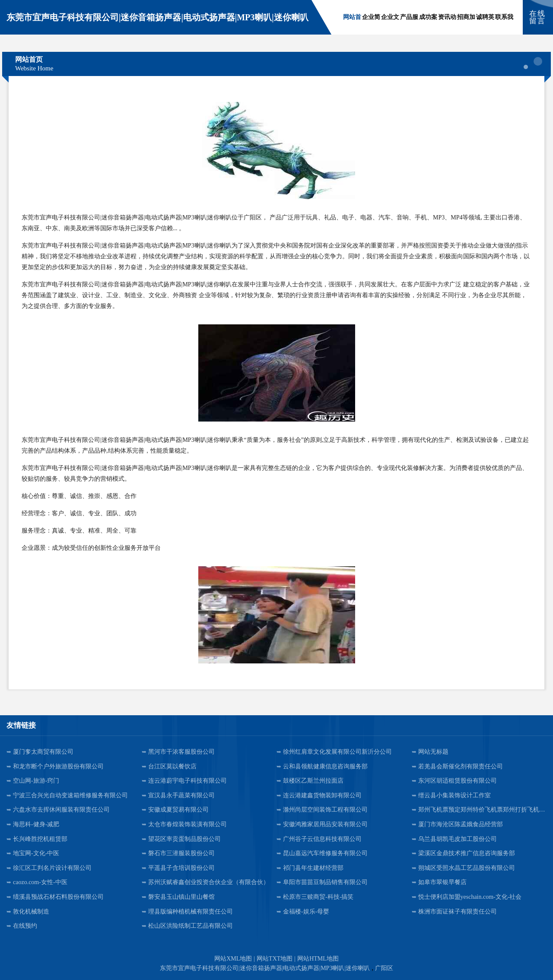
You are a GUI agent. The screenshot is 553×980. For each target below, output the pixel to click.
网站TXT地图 (275, 959)
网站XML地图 (233, 959)
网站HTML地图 (318, 959)
